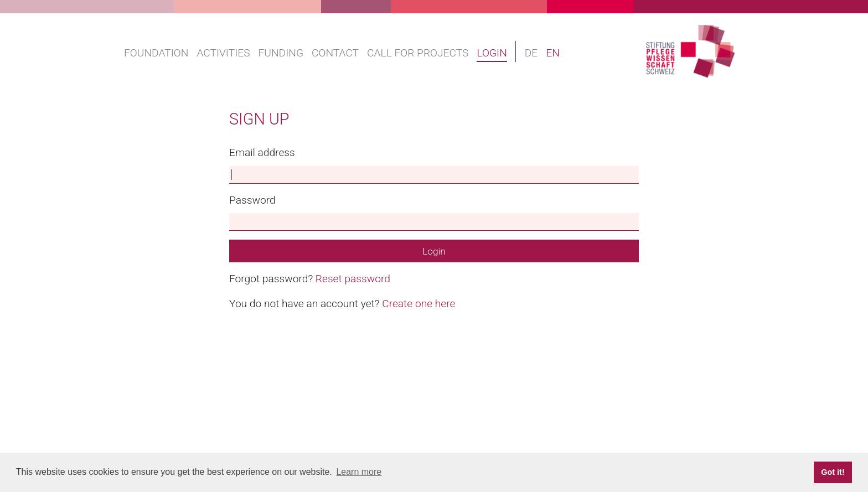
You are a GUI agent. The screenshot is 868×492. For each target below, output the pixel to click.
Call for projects (418, 53)
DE (531, 53)
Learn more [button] (359, 472)
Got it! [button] (833, 472)
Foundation (156, 53)
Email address (262, 152)
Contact (335, 53)
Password (252, 200)
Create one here (418, 304)
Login (492, 53)
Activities (223, 53)
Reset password (353, 279)
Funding (281, 53)
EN (553, 53)
